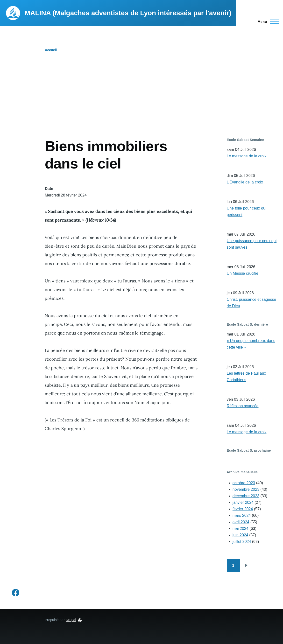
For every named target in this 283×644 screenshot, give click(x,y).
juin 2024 (240, 535)
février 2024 (243, 509)
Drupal (71, 620)
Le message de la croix (247, 156)
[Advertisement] (141, 101)
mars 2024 (242, 515)
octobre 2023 (244, 483)
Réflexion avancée (243, 406)
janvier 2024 (243, 502)
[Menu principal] (267, 22)
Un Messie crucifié (243, 273)
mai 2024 (241, 528)
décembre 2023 (246, 496)
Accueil (51, 50)
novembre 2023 (246, 489)
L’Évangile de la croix (245, 182)
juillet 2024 (242, 542)
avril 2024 (241, 522)
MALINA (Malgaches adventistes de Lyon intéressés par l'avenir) (128, 13)
